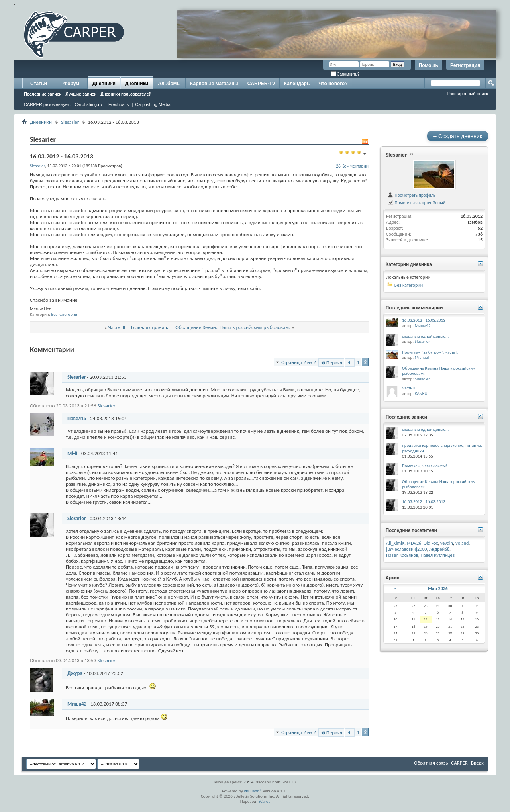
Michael (422, 357)
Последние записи (43, 94)
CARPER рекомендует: (47, 104)
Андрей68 (439, 549)
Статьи (39, 84)
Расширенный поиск (467, 94)
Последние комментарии (414, 308)
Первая (331, 363)
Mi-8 (72, 453)
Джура (75, 673)
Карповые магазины (214, 84)
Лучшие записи (81, 94)
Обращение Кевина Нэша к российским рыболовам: (233, 327)
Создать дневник (458, 136)
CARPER (459, 763)
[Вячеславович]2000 (406, 549)
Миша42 (77, 704)
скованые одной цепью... (425, 336)
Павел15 (77, 418)
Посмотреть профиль (411, 195)
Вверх (477, 763)
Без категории (64, 314)
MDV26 (414, 543)
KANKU (421, 394)
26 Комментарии (352, 166)
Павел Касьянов (402, 555)
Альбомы (169, 84)
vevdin (447, 543)
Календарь (297, 84)
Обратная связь (431, 763)
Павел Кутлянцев (437, 555)
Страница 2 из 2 (299, 362)
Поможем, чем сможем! (425, 466)
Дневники (104, 84)
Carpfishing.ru (88, 104)
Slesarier (70, 122)
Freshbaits (119, 104)
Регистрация (465, 65)
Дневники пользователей (126, 94)
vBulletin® (253, 791)
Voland (462, 543)
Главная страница (150, 327)
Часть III (117, 327)
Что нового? (333, 84)
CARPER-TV (261, 84)
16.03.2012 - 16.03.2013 (424, 320)
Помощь (429, 65)
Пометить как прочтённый (416, 203)
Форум (71, 84)
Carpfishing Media (153, 104)
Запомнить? (345, 74)
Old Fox (431, 543)
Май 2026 (438, 589)
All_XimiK (395, 543)
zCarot (264, 801)
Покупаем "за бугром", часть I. (430, 352)
